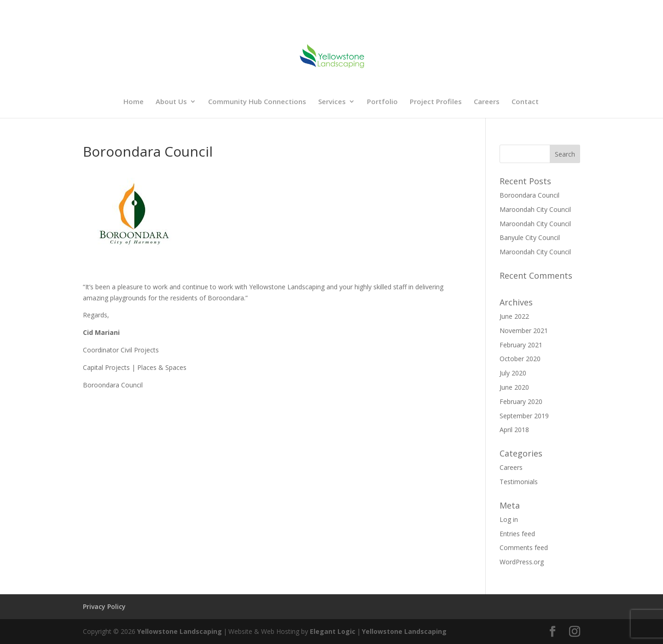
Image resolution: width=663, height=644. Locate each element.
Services (332, 102)
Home (134, 102)
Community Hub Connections (257, 102)
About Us (171, 102)
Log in (509, 519)
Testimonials (519, 482)
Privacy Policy (104, 606)
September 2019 (524, 416)
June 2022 (514, 316)
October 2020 (520, 359)
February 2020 (521, 401)
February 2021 (521, 345)
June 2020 (514, 387)
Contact (525, 102)
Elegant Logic (333, 631)
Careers (487, 102)
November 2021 (524, 331)
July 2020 (513, 373)
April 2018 (514, 430)
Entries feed (517, 534)
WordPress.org (522, 562)
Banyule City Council (530, 237)
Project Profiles (436, 102)
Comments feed (524, 547)
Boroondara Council (529, 195)
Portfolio (382, 102)
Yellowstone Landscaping (180, 631)
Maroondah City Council (535, 209)
